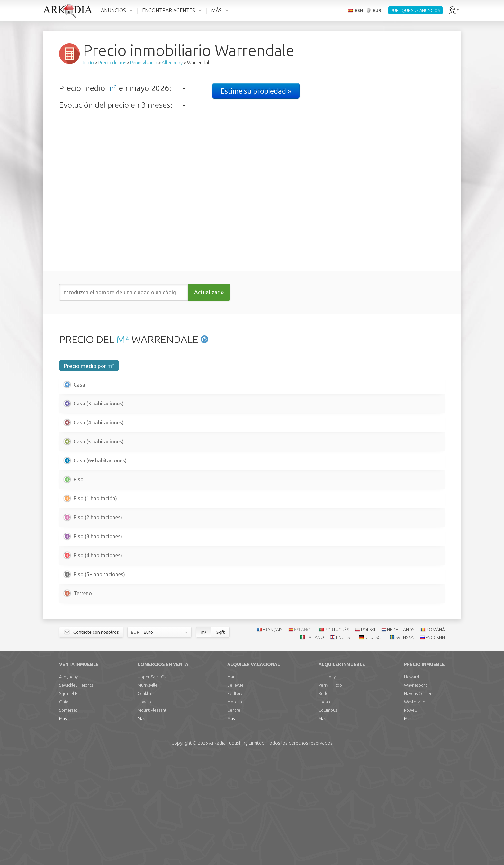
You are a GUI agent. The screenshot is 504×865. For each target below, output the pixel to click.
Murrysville (148, 793)
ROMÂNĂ (436, 738)
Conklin (144, 802)
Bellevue (235, 793)
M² (123, 339)
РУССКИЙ (435, 746)
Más (63, 827)
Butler (324, 802)
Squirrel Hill (70, 802)
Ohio (64, 810)
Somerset (68, 818)
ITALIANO (315, 746)
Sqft (221, 741)
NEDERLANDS (401, 738)
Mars (232, 785)
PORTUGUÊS (337, 738)
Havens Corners (419, 802)
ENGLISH (344, 746)
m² (112, 88)
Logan (324, 810)
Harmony (327, 785)
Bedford (235, 802)
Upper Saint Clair (153, 785)
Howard (145, 810)
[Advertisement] (252, 666)
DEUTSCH (374, 746)
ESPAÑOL (303, 738)
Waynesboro (416, 793)
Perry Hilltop (330, 793)
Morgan (235, 810)
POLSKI (368, 738)
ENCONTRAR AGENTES (169, 10)
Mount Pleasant (152, 818)
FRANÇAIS (272, 738)
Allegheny (68, 785)
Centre (234, 818)
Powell (410, 818)
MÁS (216, 10)
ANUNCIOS (113, 10)
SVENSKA (405, 746)
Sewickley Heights (76, 793)
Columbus (328, 818)
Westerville (415, 810)
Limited (237, 851)
